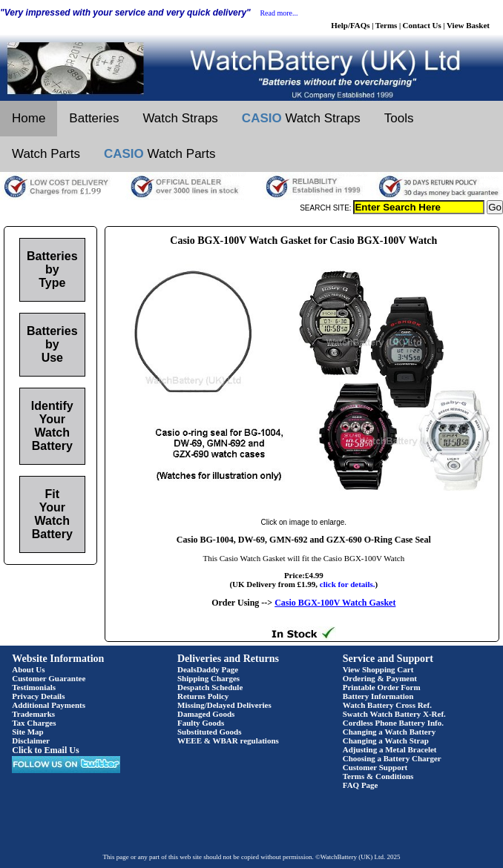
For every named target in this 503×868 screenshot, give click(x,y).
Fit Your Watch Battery (52, 514)
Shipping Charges (208, 678)
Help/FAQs (350, 25)
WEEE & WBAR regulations (228, 741)
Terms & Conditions (378, 776)
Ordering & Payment (380, 678)
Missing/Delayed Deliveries (224, 705)
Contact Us (422, 25)
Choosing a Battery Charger (392, 758)
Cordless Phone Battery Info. (393, 723)
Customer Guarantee (49, 678)
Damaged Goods (206, 714)
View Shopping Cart (378, 669)
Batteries (94, 118)
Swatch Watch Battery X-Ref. (394, 714)
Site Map (27, 732)
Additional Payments (49, 705)
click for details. (348, 584)
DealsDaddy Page (208, 669)
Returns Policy (203, 696)
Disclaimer (31, 741)
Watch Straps (180, 118)
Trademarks (33, 714)
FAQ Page (361, 785)
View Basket (468, 25)
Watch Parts (46, 154)
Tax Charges (34, 723)
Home (29, 118)
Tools (399, 118)
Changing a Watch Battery (389, 732)
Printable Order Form (382, 687)
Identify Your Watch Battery (52, 426)
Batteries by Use (52, 344)
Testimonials (34, 687)
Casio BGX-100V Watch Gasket (335, 603)
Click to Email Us (45, 750)
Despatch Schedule (210, 687)
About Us (28, 669)
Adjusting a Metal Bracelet (390, 749)
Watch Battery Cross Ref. (387, 705)
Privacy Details (38, 696)
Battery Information (378, 696)
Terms (387, 25)
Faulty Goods (201, 723)
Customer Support (375, 767)
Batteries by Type (52, 269)
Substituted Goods (210, 732)
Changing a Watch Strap (386, 741)
